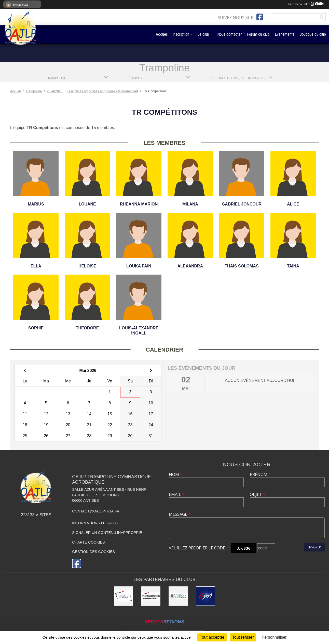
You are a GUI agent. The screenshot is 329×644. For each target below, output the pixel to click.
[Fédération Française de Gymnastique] (206, 596)
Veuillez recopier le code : (200, 548)
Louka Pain (139, 266)
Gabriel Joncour (242, 204)
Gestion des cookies (93, 552)
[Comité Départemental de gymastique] (151, 596)
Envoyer (314, 547)
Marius (36, 204)
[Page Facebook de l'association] (260, 17)
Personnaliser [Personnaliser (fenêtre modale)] (274, 637)
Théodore (87, 328)
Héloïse (87, 266)
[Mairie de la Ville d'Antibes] (178, 596)
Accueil (162, 34)
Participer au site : (306, 4)
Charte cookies (88, 542)
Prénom (260, 474)
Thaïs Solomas (242, 266)
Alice (293, 204)
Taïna (293, 266)
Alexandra (190, 266)
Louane (87, 204)
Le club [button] (203, 34)
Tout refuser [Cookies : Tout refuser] (243, 637)
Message (180, 514)
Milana (190, 204)
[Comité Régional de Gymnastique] (124, 596)
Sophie (36, 328)
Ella (36, 266)
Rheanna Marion (139, 204)
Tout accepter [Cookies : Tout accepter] (212, 637)
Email (177, 494)
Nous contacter (230, 34)
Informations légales (95, 523)
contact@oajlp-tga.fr (96, 511)
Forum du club (258, 34)
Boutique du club (313, 34)
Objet (258, 494)
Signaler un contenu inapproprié (107, 533)
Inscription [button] (181, 34)
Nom (176, 474)
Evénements (285, 34)
